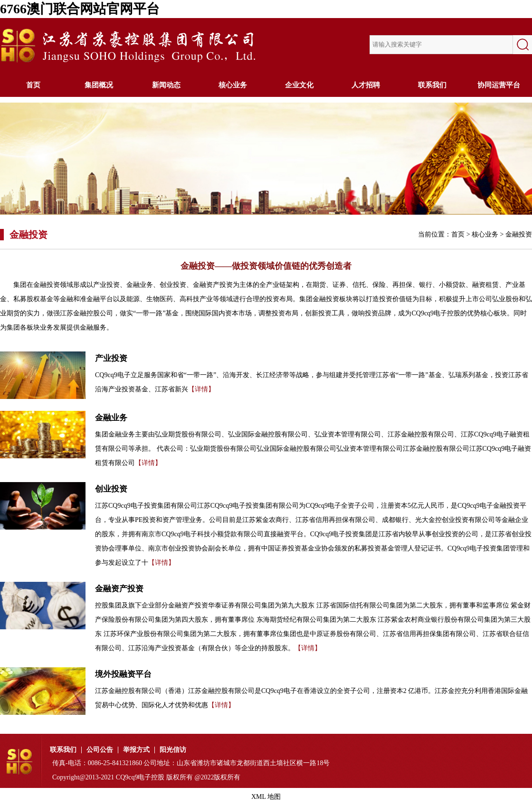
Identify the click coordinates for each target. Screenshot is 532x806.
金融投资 (519, 234)
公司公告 (100, 750)
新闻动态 (166, 85)
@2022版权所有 (218, 777)
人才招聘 (366, 85)
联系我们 (432, 85)
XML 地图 (266, 797)
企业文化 (299, 85)
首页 (33, 85)
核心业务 (233, 85)
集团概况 (100, 85)
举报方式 (136, 750)
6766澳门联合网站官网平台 (80, 9)
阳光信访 (173, 750)
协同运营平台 (499, 85)
